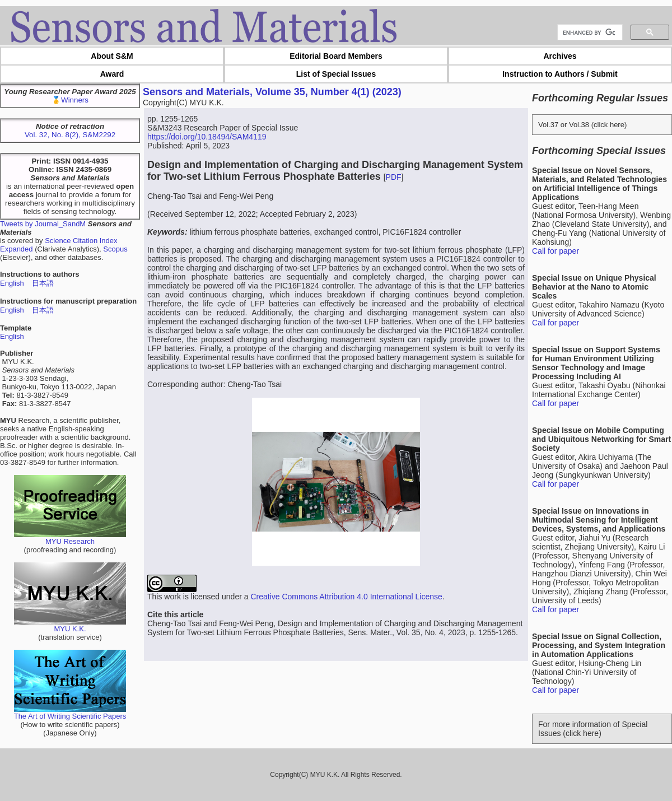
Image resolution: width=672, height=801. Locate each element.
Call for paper (556, 251)
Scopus (115, 249)
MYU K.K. (70, 625)
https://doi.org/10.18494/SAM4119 (207, 137)
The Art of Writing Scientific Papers (70, 713)
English (12, 283)
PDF (394, 177)
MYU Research (70, 538)
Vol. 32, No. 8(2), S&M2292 (70, 135)
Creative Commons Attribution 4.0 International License (346, 597)
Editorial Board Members (336, 56)
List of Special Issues (336, 74)
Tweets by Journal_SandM (43, 224)
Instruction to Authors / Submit (560, 74)
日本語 (43, 283)
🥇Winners (70, 100)
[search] (589, 32)
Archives (560, 56)
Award (112, 74)
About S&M (112, 56)
